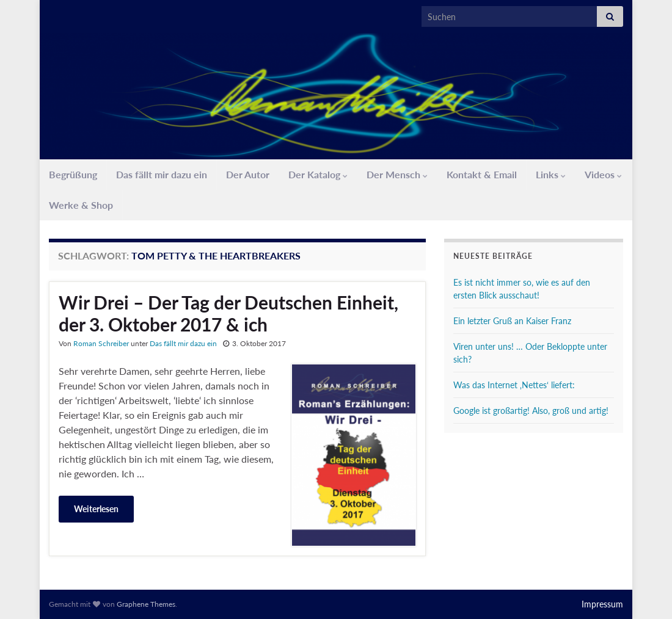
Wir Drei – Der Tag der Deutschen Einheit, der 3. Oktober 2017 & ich (228, 313)
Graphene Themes (146, 604)
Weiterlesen (96, 509)
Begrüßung (73, 174)
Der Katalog (318, 174)
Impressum (602, 604)
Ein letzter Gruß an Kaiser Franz (512, 321)
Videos (603, 174)
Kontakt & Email (482, 174)
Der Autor (248, 174)
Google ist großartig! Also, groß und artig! (531, 411)
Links (551, 174)
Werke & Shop (81, 205)
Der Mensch (397, 174)
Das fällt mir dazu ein (162, 174)
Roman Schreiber (101, 343)
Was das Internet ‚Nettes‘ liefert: (514, 385)
